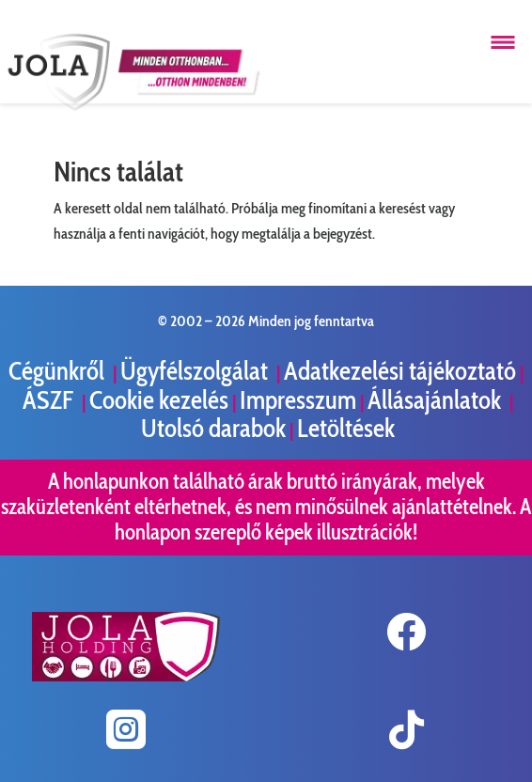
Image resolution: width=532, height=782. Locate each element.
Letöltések (346, 428)
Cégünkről (59, 371)
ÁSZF (50, 400)
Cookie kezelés (159, 400)
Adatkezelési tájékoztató (400, 371)
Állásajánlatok (437, 400)
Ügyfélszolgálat (196, 371)
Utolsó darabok (213, 428)
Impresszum (298, 400)
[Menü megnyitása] (503, 42)
